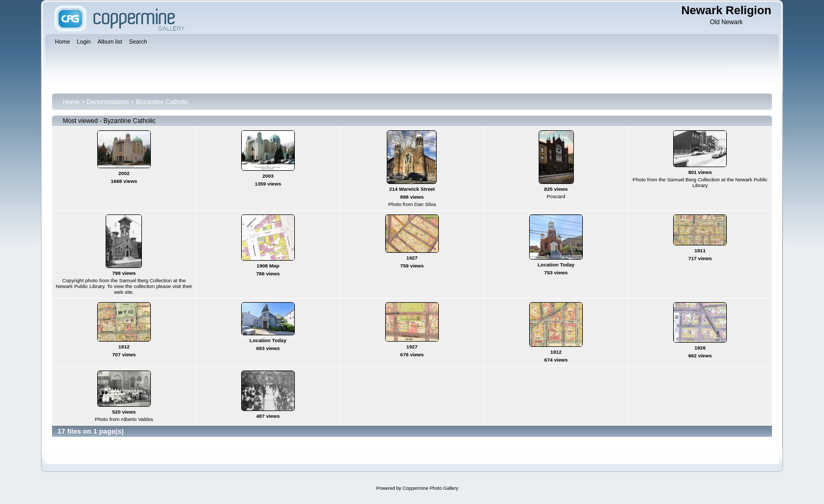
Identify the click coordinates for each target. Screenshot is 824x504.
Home (71, 102)
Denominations (108, 102)
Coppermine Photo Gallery (430, 488)
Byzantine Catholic (162, 102)
